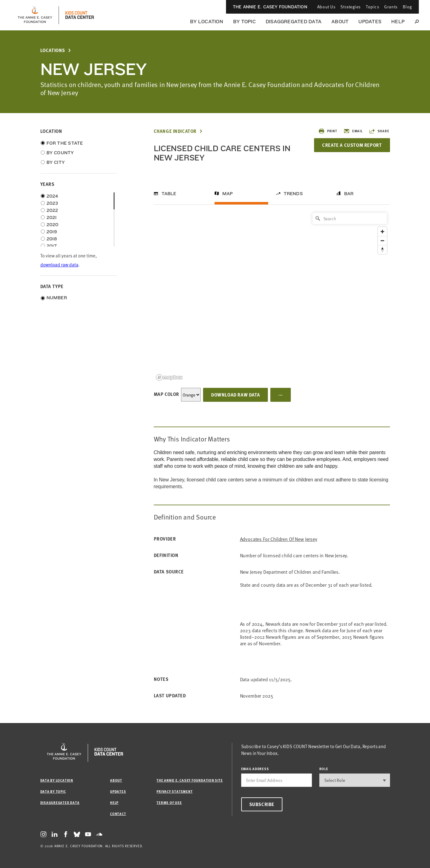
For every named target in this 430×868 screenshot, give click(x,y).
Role (324, 769)
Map (228, 194)
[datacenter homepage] (80, 15)
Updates (370, 22)
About (340, 22)
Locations (53, 50)
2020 (53, 225)
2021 (52, 217)
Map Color (166, 394)
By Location (207, 22)
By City (56, 162)
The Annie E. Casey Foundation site (190, 780)
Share (379, 131)
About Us (326, 7)
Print (328, 131)
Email (353, 131)
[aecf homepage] (35, 15)
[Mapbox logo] (169, 377)
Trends (293, 194)
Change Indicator (175, 131)
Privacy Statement (175, 791)
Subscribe (262, 804)
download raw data (59, 264)
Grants (391, 7)
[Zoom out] (382, 241)
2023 (52, 203)
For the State (65, 143)
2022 (52, 210)
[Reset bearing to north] (382, 250)
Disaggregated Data (294, 22)
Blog (407, 7)
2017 (52, 246)
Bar (349, 194)
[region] (272, 296)
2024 (52, 196)
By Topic (244, 22)
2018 (52, 239)
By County (60, 153)
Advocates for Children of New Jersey (279, 539)
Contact (118, 814)
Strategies (351, 7)
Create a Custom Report (352, 145)
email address (255, 769)
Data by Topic (53, 791)
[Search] (350, 218)
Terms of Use (169, 802)
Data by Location (57, 780)
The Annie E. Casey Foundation (270, 7)
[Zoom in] (382, 232)
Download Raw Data (235, 395)
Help (398, 22)
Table (169, 194)
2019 (52, 232)
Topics (372, 7)
